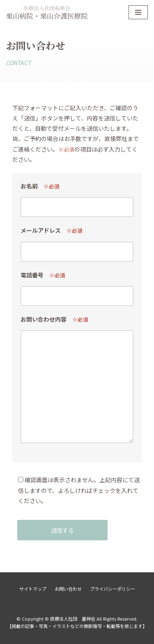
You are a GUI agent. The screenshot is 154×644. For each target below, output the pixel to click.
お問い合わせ (68, 589)
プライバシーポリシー (113, 589)
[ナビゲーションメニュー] (138, 12)
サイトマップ (33, 589)
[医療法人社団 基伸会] (47, 12)
